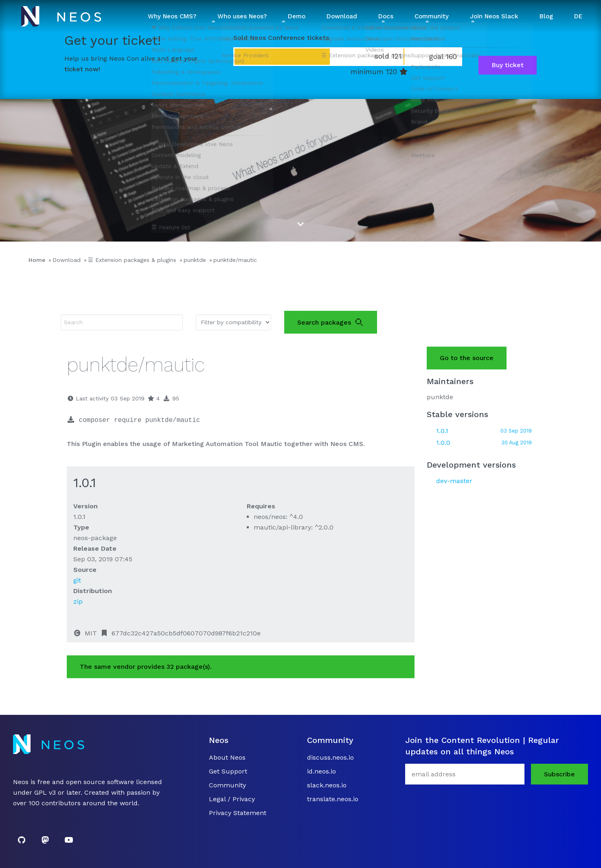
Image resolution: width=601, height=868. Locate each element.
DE (578, 16)
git (77, 580)
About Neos (227, 757)
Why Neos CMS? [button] (172, 16)
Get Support (228, 771)
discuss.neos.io (330, 757)
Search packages (331, 322)
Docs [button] (386, 16)
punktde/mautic (235, 260)
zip (78, 601)
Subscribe (559, 774)
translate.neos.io (333, 799)
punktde (195, 260)
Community (227, 785)
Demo (297, 16)
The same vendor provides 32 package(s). (146, 667)
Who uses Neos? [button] (242, 16)
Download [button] (342, 16)
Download (67, 260)
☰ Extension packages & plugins (132, 260)
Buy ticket (508, 65)
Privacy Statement (238, 813)
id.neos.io (321, 771)
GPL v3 (45, 792)
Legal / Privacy (232, 799)
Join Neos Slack (494, 16)
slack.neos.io (327, 785)
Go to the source (467, 358)
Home (37, 260)
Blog (546, 16)
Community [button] (432, 16)
